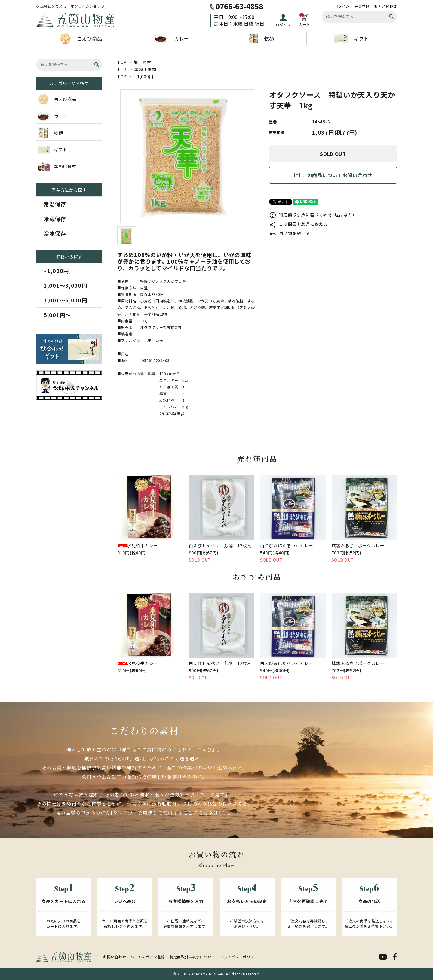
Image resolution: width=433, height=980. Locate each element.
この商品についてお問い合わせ (333, 175)
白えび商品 (81, 38)
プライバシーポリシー (239, 957)
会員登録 (362, 6)
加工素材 (142, 62)
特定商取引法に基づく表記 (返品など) (312, 214)
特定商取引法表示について (192, 957)
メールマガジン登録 (148, 957)
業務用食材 (146, 69)
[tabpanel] (187, 156)
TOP (122, 62)
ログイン (342, 6)
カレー (171, 38)
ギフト (352, 38)
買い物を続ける (290, 233)
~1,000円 (144, 77)
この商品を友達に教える (298, 224)
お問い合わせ (385, 6)
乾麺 (261, 38)
